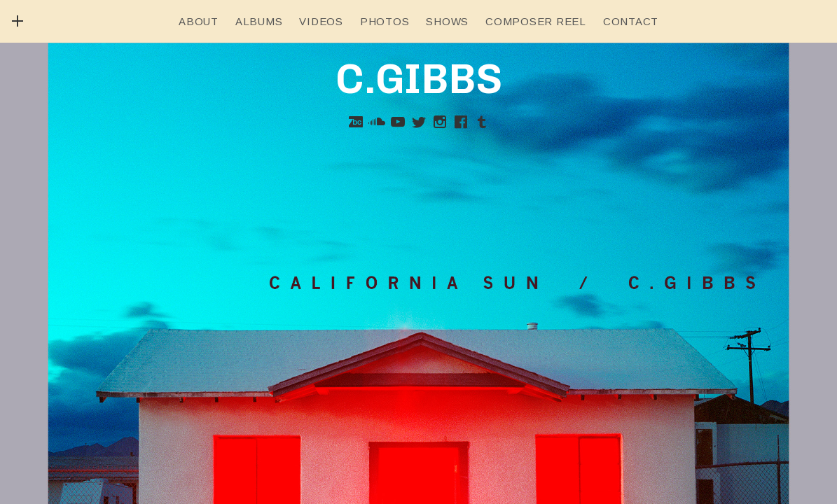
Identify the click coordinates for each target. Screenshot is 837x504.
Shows (447, 21)
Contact (631, 21)
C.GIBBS (419, 79)
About (199, 21)
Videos (321, 21)
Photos (385, 21)
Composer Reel (536, 21)
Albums (259, 21)
